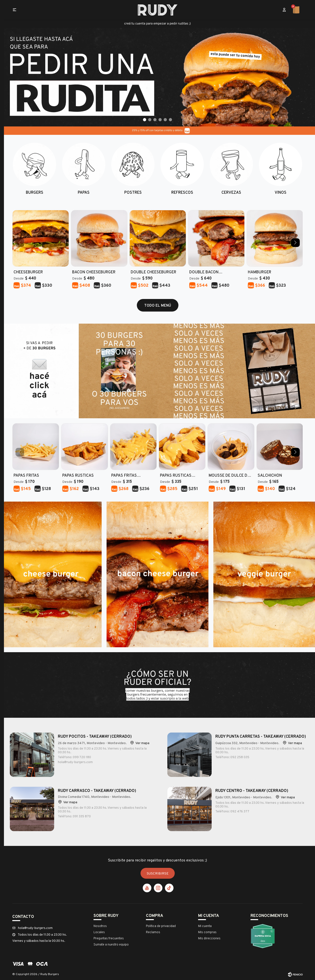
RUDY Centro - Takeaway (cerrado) (252, 790)
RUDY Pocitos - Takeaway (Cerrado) (95, 736)
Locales (99, 932)
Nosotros (100, 926)
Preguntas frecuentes (109, 938)
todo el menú (158, 305)
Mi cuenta (205, 926)
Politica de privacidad (161, 926)
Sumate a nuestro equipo (111, 944)
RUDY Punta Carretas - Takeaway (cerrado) (261, 736)
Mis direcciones (209, 938)
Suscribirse (158, 873)
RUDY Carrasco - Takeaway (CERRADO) (97, 790)
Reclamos (153, 932)
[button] (284, 10)
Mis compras (207, 932)
